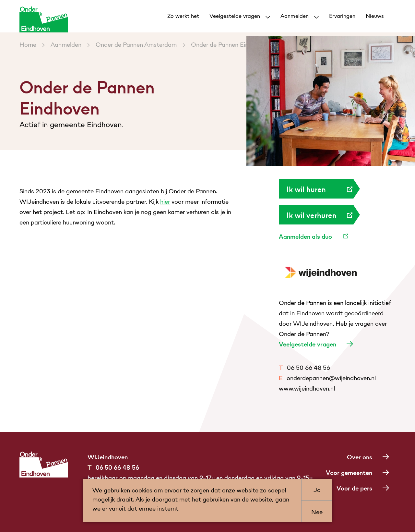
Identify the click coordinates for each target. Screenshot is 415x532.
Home (28, 44)
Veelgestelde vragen (236, 15)
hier (165, 201)
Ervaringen (342, 15)
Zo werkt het (183, 15)
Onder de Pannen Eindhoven (230, 44)
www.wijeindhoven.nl (307, 388)
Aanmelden (295, 15)
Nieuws (375, 15)
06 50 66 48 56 (304, 367)
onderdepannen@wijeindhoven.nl (327, 377)
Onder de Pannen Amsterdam (136, 44)
